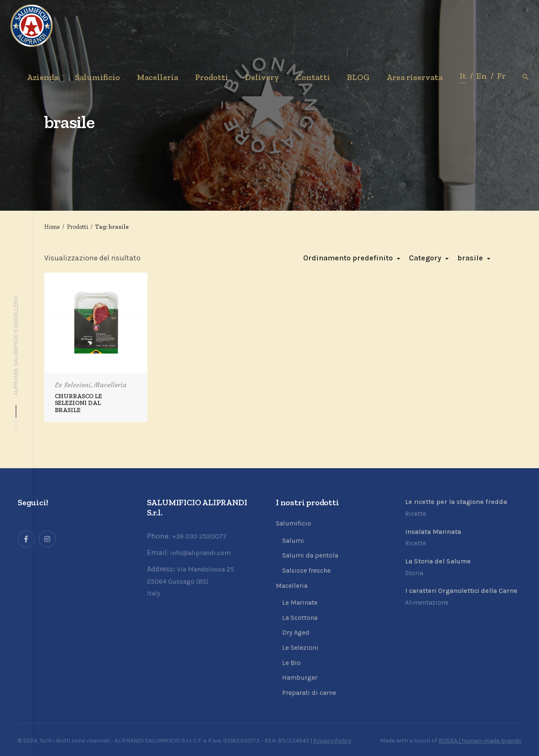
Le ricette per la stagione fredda (456, 502)
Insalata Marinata (433, 532)
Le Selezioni (73, 385)
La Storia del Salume (438, 561)
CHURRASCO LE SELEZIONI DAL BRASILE (78, 403)
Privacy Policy (332, 741)
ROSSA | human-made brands (480, 741)
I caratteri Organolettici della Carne (461, 591)
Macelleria (110, 385)
